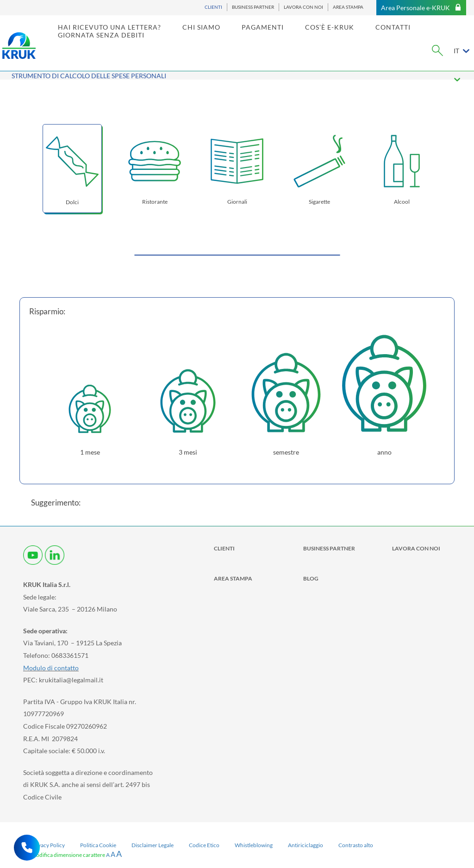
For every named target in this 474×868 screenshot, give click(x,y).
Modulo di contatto (51, 668)
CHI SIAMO (216, 35)
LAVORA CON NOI (303, 7)
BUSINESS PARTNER (253, 7)
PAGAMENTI (278, 35)
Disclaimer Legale (153, 845)
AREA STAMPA (348, 7)
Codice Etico (204, 845)
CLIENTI (213, 7)
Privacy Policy (48, 845)
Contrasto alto (356, 845)
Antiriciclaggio (306, 845)
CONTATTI (408, 35)
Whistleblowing (254, 845)
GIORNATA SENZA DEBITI (116, 43)
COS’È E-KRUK (344, 35)
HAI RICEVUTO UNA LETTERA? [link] (124, 35)
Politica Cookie (98, 845)
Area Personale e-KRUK (421, 8)
